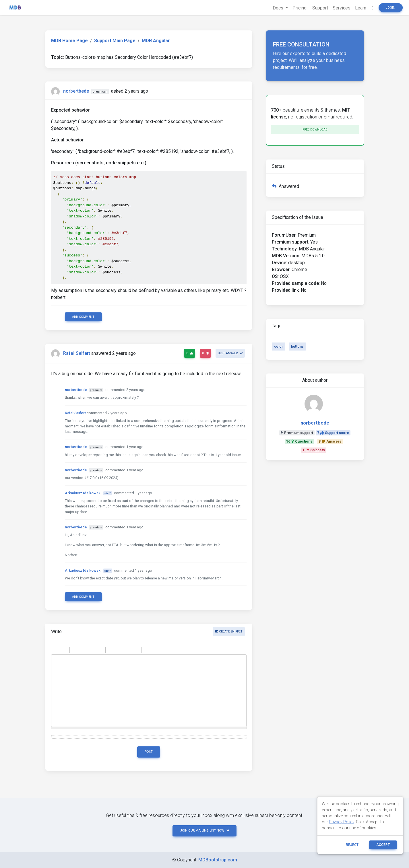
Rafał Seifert (77, 353)
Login (390, 8)
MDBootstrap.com (218, 860)
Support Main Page (115, 41)
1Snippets (314, 450)
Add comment (83, 317)
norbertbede (76, 91)
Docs (279, 8)
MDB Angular (156, 41)
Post (149, 752)
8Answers (330, 441)
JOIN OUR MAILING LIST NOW (205, 831)
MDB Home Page (69, 41)
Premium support (297, 433)
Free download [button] (315, 130)
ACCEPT (383, 845)
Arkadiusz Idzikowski (83, 493)
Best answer (230, 353)
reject (352, 845)
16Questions (299, 441)
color (279, 347)
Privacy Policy (342, 822)
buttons (297, 347)
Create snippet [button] (229, 631)
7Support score (333, 433)
